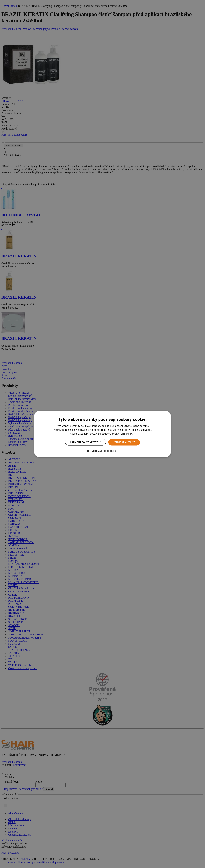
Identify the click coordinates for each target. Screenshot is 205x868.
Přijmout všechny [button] (124, 442)
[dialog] (102, 434)
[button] (102, 451)
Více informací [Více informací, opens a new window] (128, 434)
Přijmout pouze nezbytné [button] (86, 442)
